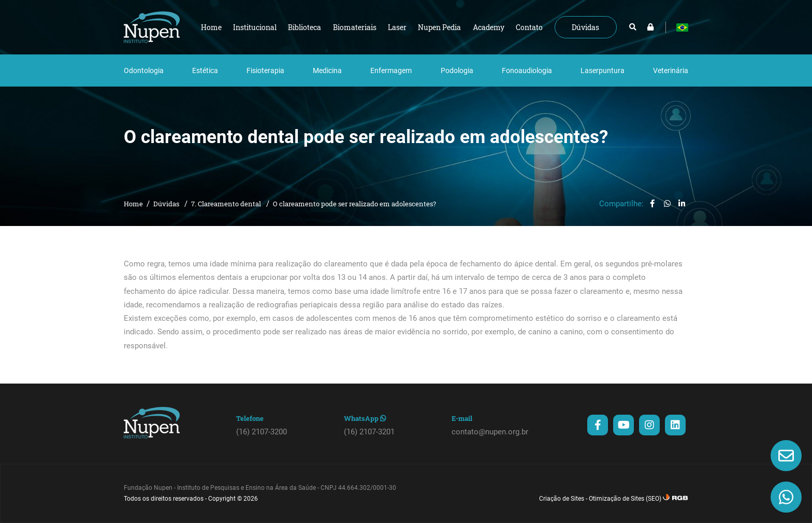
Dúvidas (167, 204)
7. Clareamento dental (227, 204)
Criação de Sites (562, 499)
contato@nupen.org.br (490, 432)
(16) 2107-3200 (262, 432)
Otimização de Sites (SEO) (625, 499)
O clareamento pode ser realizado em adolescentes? (354, 204)
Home (133, 204)
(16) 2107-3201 (369, 432)
